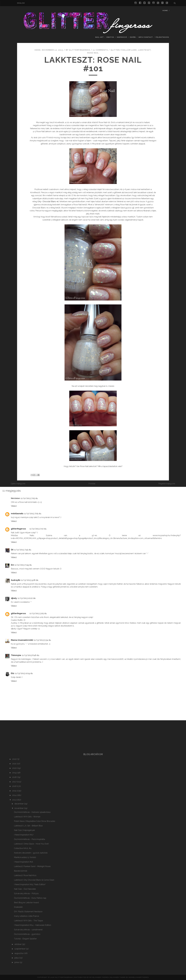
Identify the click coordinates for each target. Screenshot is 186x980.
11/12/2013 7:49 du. (23, 565)
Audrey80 (16, 580)
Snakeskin (18, 907)
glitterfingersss (18, 529)
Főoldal (92, 484)
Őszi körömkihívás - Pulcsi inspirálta (29, 839)
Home (165, 11)
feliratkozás (162, 37)
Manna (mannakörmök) (22, 640)
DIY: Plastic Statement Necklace (28, 912)
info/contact (146, 37)
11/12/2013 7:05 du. (29, 498)
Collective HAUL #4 (23, 848)
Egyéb (133, 37)
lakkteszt (144, 50)
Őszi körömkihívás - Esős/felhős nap (30, 898)
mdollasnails (17, 514)
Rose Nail (93, 53)
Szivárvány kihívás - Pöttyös (26, 893)
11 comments (100, 50)
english (21, 3)
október (18, 944)
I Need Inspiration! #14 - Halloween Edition (33, 925)
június (17, 962)
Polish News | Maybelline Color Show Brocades (35, 821)
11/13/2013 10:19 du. (24, 673)
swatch (110, 37)
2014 (15, 795)
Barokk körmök (21, 871)
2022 (15, 759)
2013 (15, 800)
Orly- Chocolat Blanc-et (48, 202)
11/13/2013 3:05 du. (38, 613)
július (17, 958)
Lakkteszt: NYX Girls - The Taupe (28, 921)
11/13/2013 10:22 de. (27, 598)
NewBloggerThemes (139, 977)
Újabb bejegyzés (18, 484)
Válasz (14, 506)
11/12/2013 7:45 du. (23, 550)
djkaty (14, 598)
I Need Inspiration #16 (23, 862)
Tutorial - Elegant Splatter (25, 939)
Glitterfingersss (64, 977)
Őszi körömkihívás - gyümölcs (27, 934)
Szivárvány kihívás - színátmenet (28, 930)
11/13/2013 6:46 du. (31, 655)
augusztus (19, 953)
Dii (12, 550)
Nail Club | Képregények (24, 830)
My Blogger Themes (99, 977)
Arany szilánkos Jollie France (26, 916)
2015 (15, 791)
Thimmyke (16, 655)
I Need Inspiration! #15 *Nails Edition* (30, 884)
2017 (15, 782)
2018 (15, 777)
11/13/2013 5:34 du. (42, 640)
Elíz (13, 673)
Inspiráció (122, 37)
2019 (15, 773)
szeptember (20, 949)
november (19, 808)
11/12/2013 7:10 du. (38, 529)
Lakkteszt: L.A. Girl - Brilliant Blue (28, 826)
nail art (99, 37)
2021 (15, 764)
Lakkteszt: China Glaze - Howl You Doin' (31, 844)
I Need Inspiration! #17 (24, 835)
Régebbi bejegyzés (167, 484)
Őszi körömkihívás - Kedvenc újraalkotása (32, 812)
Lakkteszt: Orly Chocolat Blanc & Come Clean (34, 880)
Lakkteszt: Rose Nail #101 (93, 64)
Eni (12, 565)
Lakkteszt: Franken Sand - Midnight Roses (32, 866)
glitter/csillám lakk (124, 50)
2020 (15, 768)
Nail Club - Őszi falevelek (25, 889)
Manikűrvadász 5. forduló (25, 857)
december (19, 804)
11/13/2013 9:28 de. (30, 580)
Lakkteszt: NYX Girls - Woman (27, 817)
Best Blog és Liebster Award (26, 903)
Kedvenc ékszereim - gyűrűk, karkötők (31, 853)
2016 (15, 786)
